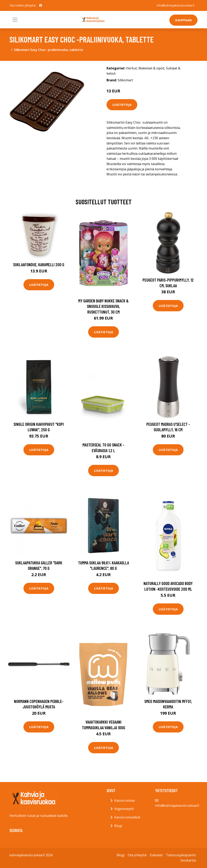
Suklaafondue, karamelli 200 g (39, 264)
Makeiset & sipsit (151, 68)
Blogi (118, 826)
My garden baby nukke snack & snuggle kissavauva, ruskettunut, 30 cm (103, 306)
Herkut (131, 68)
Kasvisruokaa (124, 800)
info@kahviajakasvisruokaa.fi (175, 5)
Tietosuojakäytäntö (181, 855)
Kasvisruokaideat (127, 817)
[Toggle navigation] (15, 20)
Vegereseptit (124, 809)
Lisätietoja (122, 105)
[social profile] (41, 5)
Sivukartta (188, 860)
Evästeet (156, 855)
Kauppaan (183, 20)
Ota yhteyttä (137, 855)
